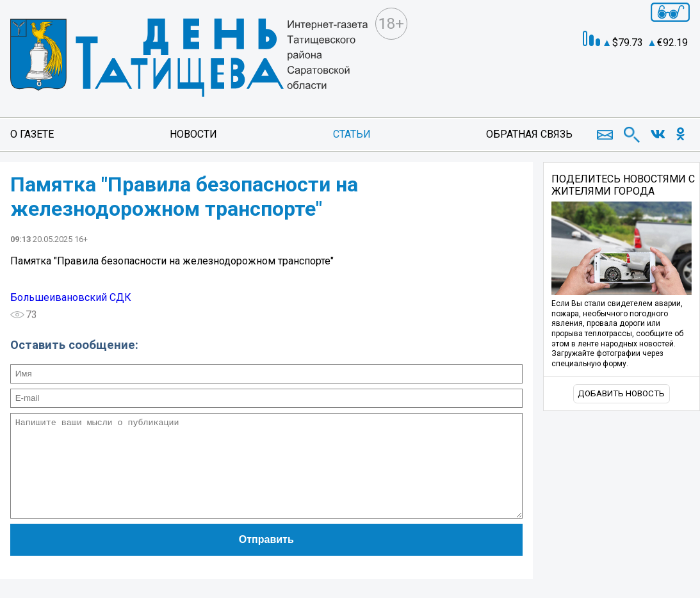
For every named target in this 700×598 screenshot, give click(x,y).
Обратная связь (529, 134)
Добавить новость (621, 393)
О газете (32, 134)
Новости (193, 134)
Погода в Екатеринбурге (647, 82)
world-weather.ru (647, 70)
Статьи (352, 134)
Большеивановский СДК (71, 297)
